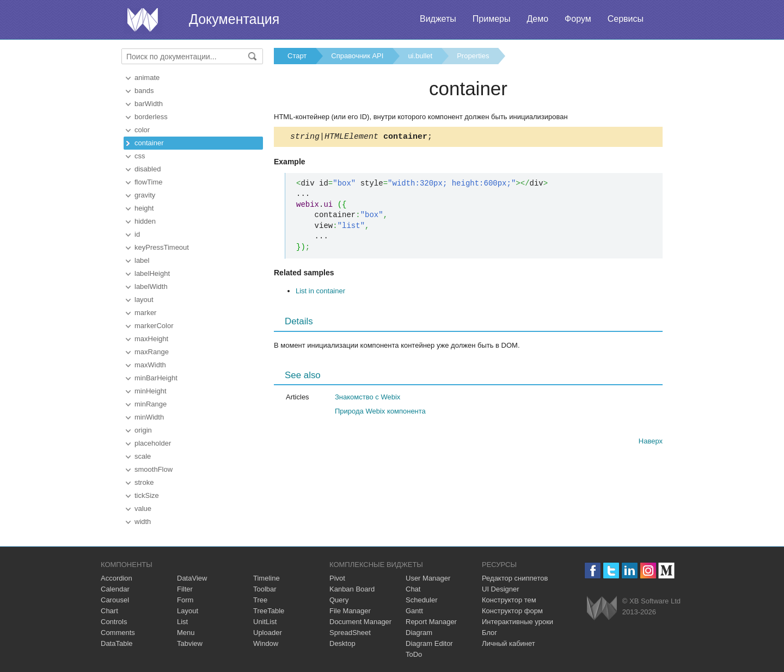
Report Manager (431, 622)
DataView (192, 578)
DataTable (117, 643)
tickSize (147, 495)
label (142, 260)
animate (147, 78)
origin (143, 430)
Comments (118, 633)
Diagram (419, 633)
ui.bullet (420, 56)
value (143, 508)
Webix (602, 608)
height (144, 208)
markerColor (154, 326)
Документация (234, 19)
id (137, 234)
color (142, 130)
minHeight (151, 391)
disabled (148, 169)
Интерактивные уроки (517, 622)
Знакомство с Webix (367, 399)
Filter (185, 589)
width (143, 522)
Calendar (115, 589)
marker (145, 313)
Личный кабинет (509, 643)
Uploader (268, 633)
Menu (186, 633)
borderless (151, 117)
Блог (489, 633)
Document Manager (360, 622)
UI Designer (501, 589)
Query (339, 600)
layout (144, 300)
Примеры (492, 19)
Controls (114, 622)
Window (266, 643)
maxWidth (150, 365)
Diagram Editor (429, 643)
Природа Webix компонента (380, 413)
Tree (260, 600)
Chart (109, 611)
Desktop (342, 643)
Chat (413, 589)
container (149, 143)
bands (144, 91)
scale (143, 456)
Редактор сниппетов (515, 578)
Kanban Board (352, 589)
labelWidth (151, 286)
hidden (145, 221)
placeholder (153, 443)
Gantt (414, 611)
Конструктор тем (509, 600)
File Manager (350, 611)
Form (185, 600)
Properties (473, 56)
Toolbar (265, 589)
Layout (188, 611)
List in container (320, 292)
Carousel (115, 600)
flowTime (149, 182)
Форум (578, 19)
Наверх (651, 443)
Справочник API (357, 56)
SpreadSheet (350, 633)
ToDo (414, 654)
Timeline (267, 578)
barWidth (149, 104)
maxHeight (151, 339)
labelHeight (152, 273)
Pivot (337, 578)
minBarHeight (156, 378)
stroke (144, 482)
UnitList (265, 622)
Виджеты (438, 19)
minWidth (149, 417)
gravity (145, 195)
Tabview (190, 643)
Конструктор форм (512, 611)
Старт (297, 56)
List (182, 622)
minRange (151, 404)
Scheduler (422, 600)
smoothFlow (154, 469)
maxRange (152, 352)
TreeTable (269, 611)
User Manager (428, 578)
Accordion (117, 578)
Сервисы (626, 19)
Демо (537, 19)
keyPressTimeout (162, 247)
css (140, 156)
